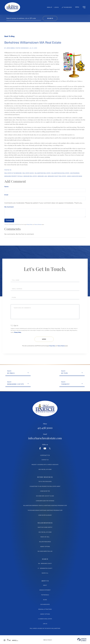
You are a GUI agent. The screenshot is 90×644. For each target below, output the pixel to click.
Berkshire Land (42, 176)
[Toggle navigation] (80, 7)
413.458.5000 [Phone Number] (67, 7)
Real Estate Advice (28, 173)
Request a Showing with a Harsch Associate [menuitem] (45, 465)
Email (6, 195)
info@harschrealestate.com (45, 438)
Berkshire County (16, 384)
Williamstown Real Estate (43, 173)
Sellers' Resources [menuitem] (45, 542)
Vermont (65, 384)
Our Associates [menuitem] (45, 604)
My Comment (9, 207)
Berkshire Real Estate (30, 176)
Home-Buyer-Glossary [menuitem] (45, 515)
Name (6, 187)
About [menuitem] (45, 585)
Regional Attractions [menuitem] (45, 609)
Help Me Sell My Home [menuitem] (45, 469)
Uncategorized (75, 173)
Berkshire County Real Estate (57, 176)
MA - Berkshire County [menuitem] (45, 563)
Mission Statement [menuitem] (45, 590)
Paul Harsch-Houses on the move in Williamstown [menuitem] (45, 628)
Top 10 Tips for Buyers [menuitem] (45, 482)
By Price (11, 373)
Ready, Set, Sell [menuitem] (45, 537)
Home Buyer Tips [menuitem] (45, 491)
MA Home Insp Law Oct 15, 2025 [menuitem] (45, 496)
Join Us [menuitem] (45, 624)
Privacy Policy (30, 224)
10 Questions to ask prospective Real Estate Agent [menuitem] (45, 486)
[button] (50, 18)
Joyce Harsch (11, 48)
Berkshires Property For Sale (14, 176)
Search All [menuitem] (45, 573)
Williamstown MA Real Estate (60, 173)
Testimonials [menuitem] (45, 595)
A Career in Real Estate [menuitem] (45, 619)
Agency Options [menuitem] (45, 547)
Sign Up (49, 7)
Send (44, 339)
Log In (56, 7)
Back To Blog (9, 36)
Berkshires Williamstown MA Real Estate (33, 43)
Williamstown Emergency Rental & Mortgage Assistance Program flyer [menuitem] (45, 506)
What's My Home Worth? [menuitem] (45, 527)
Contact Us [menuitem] (45, 460)
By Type (64, 373)
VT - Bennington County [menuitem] (45, 568)
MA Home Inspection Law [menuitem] (45, 551)
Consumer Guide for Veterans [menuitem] (45, 501)
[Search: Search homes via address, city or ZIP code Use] (24, 18)
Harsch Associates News (74, 176)
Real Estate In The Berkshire (13, 173)
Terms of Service (38, 224)
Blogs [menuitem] (45, 600)
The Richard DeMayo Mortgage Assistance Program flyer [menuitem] (45, 510)
